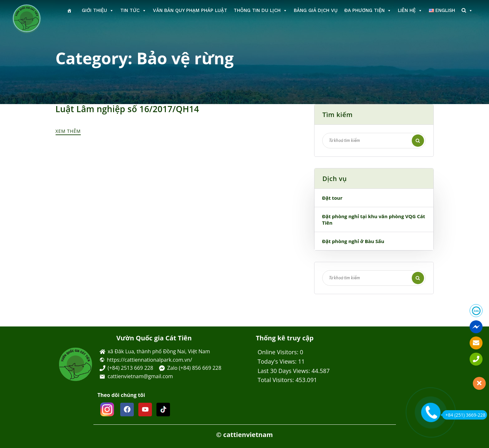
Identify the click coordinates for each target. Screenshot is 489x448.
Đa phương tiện (368, 11)
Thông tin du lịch (260, 11)
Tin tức (133, 11)
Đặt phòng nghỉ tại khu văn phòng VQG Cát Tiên (374, 219)
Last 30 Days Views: (285, 371)
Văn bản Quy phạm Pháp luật (190, 10)
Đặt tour (332, 198)
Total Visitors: (276, 380)
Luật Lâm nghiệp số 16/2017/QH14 (124, 109)
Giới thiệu (98, 11)
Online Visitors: (279, 352)
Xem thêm (69, 130)
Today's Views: (278, 361)
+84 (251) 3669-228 (464, 415)
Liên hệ (410, 11)
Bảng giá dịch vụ (316, 10)
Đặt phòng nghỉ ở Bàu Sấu (353, 241)
